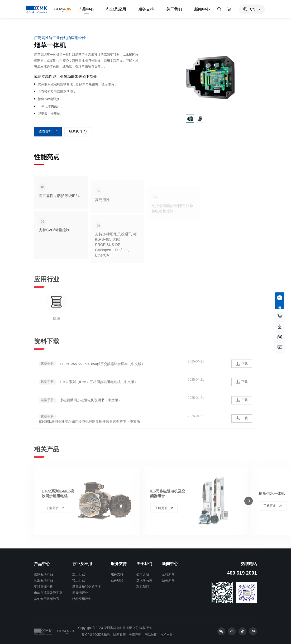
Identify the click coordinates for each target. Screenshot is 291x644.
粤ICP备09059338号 (96, 635)
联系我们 (143, 587)
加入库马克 (144, 580)
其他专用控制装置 (47, 599)
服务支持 (119, 564)
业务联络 (117, 580)
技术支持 (166, 635)
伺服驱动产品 (44, 580)
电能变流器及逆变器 (48, 593)
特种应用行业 (82, 599)
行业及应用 (82, 564)
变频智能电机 (44, 587)
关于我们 (144, 564)
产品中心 (42, 564)
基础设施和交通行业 (87, 587)
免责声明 (135, 635)
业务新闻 (168, 580)
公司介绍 (143, 574)
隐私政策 (120, 635)
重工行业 (79, 574)
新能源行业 (80, 593)
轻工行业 (79, 580)
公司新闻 (168, 574)
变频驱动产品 (44, 574)
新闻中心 (170, 564)
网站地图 (151, 635)
